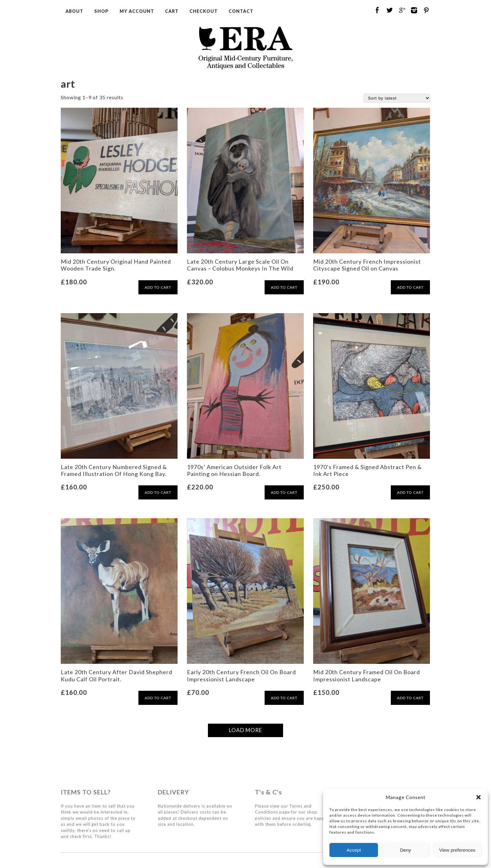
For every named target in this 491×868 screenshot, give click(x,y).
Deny (405, 850)
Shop (101, 11)
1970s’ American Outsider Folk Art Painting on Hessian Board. (234, 470)
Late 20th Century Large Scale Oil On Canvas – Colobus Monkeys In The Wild (240, 265)
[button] (478, 797)
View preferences (457, 850)
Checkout (204, 11)
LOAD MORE (246, 730)
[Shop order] (397, 98)
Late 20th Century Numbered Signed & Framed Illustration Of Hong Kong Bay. (114, 470)
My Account (137, 11)
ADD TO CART (158, 287)
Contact (241, 11)
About (74, 11)
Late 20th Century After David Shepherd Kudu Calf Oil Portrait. (116, 675)
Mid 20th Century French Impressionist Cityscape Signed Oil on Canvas (367, 265)
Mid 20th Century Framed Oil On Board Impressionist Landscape (367, 675)
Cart (172, 11)
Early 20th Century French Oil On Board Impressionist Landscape (241, 675)
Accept (354, 850)
